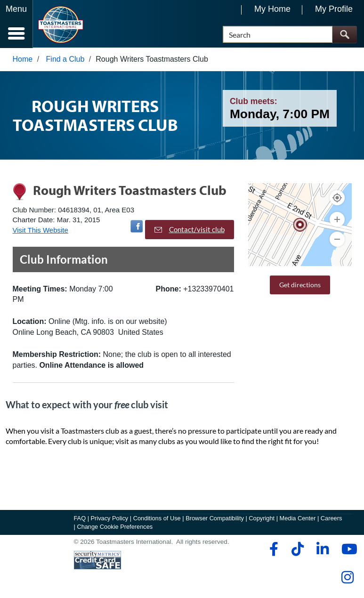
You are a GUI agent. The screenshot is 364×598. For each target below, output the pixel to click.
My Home (272, 9)
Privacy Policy (110, 519)
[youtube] (347, 550)
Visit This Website (40, 230)
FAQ (80, 519)
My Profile (334, 9)
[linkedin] (322, 550)
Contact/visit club (190, 230)
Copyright (262, 519)
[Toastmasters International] (61, 25)
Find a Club (65, 60)
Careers (332, 519)
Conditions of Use (157, 519)
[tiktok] (297, 550)
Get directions (300, 285)
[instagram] (347, 578)
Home (23, 60)
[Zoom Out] (337, 240)
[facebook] (272, 550)
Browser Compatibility (215, 519)
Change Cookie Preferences (115, 527)
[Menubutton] (16, 24)
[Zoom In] (337, 220)
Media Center (298, 519)
